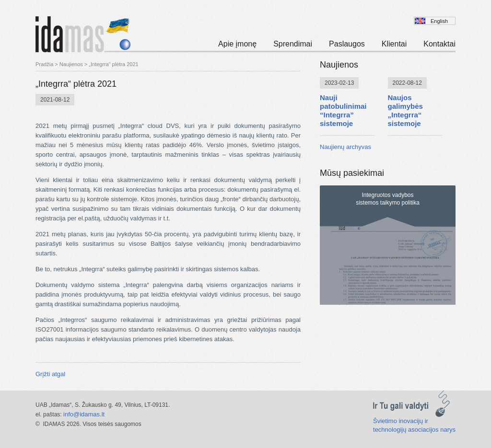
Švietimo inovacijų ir (401, 421)
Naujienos (71, 64)
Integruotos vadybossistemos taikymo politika (388, 199)
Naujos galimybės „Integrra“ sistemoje (405, 110)
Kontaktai (439, 44)
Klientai (394, 44)
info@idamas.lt (84, 414)
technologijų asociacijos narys (414, 430)
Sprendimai (293, 44)
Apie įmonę (237, 44)
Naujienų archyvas (345, 147)
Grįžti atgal (50, 374)
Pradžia (44, 64)
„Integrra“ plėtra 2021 (113, 64)
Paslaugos (347, 44)
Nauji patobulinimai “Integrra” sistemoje (343, 110)
